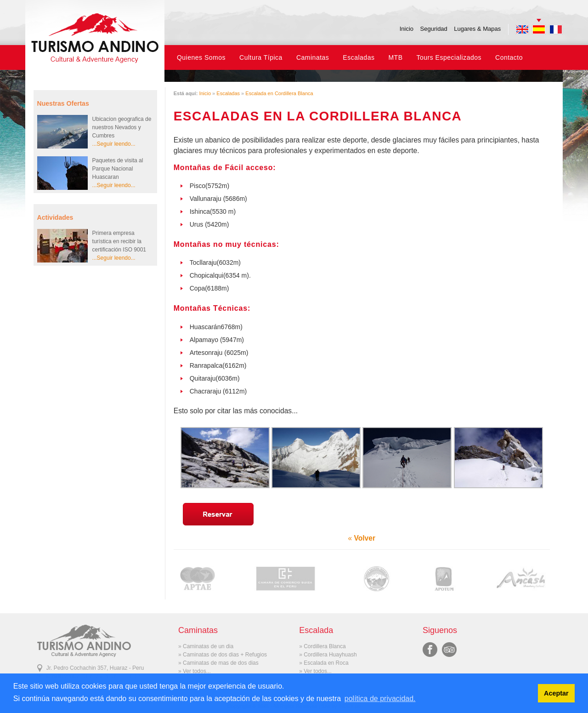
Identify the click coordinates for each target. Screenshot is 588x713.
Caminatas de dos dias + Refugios (225, 655)
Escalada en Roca (326, 663)
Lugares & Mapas (477, 29)
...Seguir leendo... (114, 144)
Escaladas (228, 93)
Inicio (407, 29)
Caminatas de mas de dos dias (221, 663)
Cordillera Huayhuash (330, 655)
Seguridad (434, 29)
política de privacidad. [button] (380, 699)
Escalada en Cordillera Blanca (279, 93)
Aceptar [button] (556, 693)
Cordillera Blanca (325, 646)
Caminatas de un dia (208, 646)
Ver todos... (197, 671)
